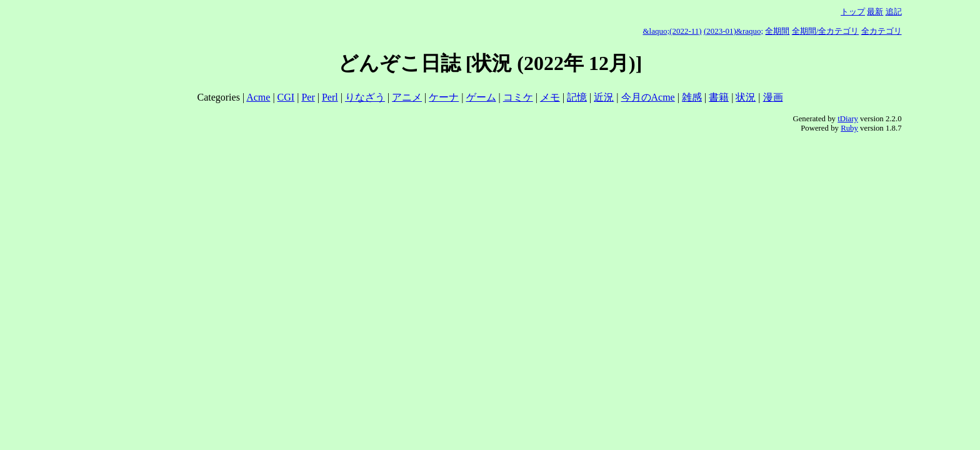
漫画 (773, 97)
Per (308, 97)
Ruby (849, 128)
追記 (894, 12)
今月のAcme (648, 97)
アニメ (407, 97)
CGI (286, 97)
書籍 (719, 97)
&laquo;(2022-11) (672, 31)
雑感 (692, 97)
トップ (853, 12)
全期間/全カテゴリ (826, 31)
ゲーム (481, 97)
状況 (746, 97)
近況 (604, 97)
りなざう (365, 97)
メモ (550, 97)
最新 (875, 12)
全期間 (777, 31)
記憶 (577, 97)
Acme (258, 97)
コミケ (518, 97)
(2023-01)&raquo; (733, 31)
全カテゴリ (882, 31)
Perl (330, 97)
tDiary (848, 119)
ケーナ (444, 97)
